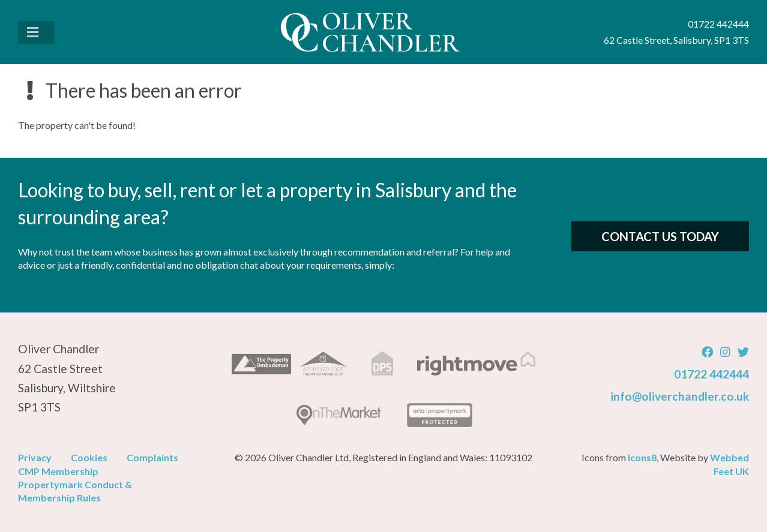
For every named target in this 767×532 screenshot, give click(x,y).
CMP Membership (58, 471)
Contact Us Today (660, 236)
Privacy (35, 457)
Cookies (89, 457)
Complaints (152, 457)
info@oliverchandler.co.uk (680, 396)
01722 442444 (711, 374)
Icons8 (642, 457)
